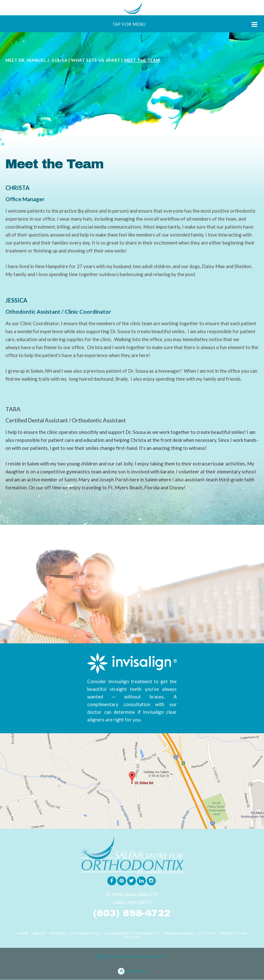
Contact (207, 933)
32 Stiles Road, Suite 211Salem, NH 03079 (132, 898)
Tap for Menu (185, 24)
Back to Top (132, 972)
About (39, 933)
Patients (58, 933)
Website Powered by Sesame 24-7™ (132, 957)
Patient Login (234, 933)
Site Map (132, 937)
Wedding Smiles (179, 933)
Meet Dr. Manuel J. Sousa (36, 60)
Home (23, 933)
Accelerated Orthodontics (132, 933)
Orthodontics (85, 933)
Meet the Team (142, 60)
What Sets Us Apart (96, 60)
